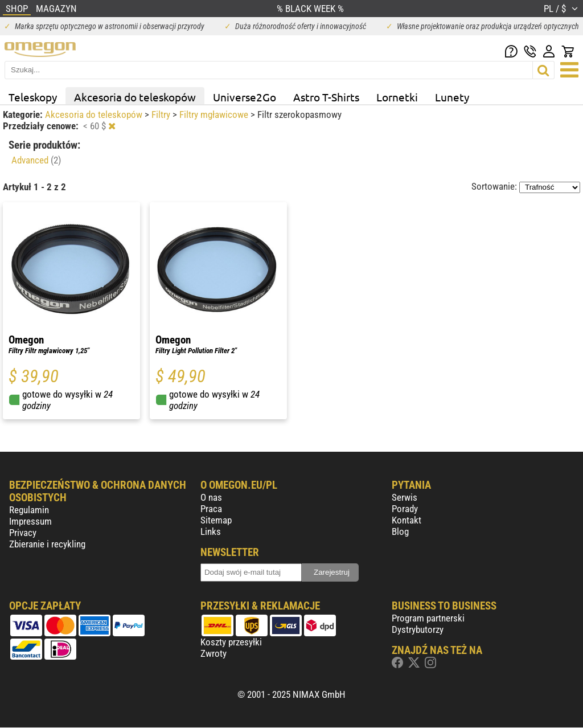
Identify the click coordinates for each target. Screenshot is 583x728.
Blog (400, 531)
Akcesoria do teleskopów (135, 97)
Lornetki (397, 97)
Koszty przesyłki (231, 642)
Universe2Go (245, 97)
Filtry (162, 114)
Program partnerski (428, 618)
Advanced (36, 160)
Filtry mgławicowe (215, 114)
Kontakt (407, 520)
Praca (211, 509)
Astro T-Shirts (326, 97)
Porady (405, 509)
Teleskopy (33, 97)
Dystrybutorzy (418, 629)
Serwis (405, 497)
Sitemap (216, 520)
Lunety (452, 97)
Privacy (23, 533)
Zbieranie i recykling (47, 544)
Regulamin (29, 510)
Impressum (30, 521)
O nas (211, 497)
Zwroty (214, 653)
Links (211, 531)
